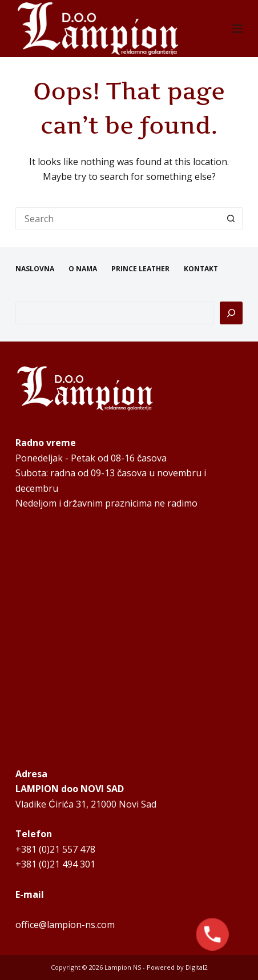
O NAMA (83, 269)
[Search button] (231, 219)
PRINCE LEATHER (140, 269)
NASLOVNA (35, 269)
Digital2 (197, 967)
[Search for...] (118, 219)
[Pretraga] (231, 313)
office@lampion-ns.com (65, 925)
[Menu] (237, 29)
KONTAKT (201, 269)
